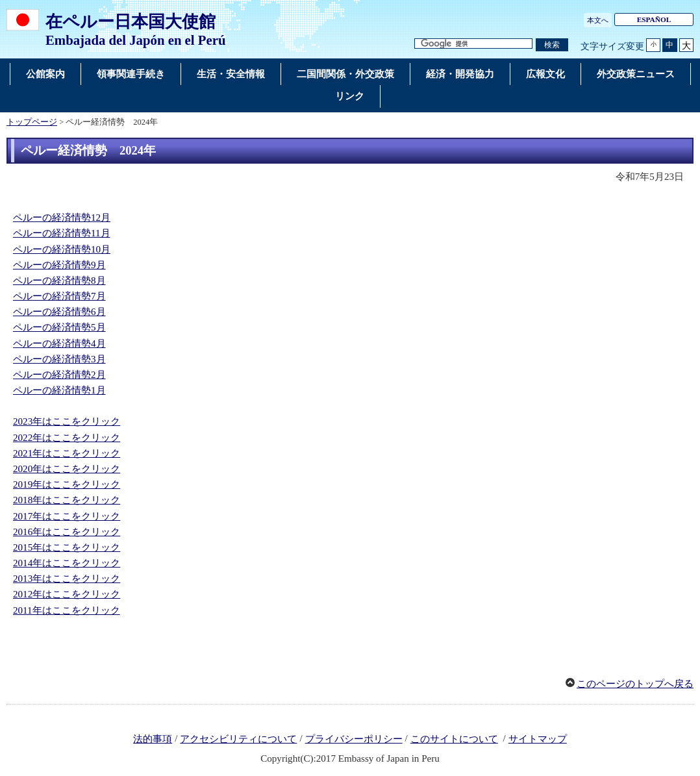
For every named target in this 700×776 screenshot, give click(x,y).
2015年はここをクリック (67, 547)
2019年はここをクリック (67, 484)
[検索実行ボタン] (552, 45)
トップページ (32, 122)
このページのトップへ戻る (635, 684)
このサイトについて (454, 739)
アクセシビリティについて (238, 739)
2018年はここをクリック (67, 500)
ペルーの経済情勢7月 (59, 296)
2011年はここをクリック (67, 610)
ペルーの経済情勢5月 (59, 327)
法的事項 (153, 739)
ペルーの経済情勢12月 (62, 218)
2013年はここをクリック (67, 579)
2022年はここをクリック (67, 438)
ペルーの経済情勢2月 (59, 375)
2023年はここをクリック (67, 421)
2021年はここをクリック (67, 453)
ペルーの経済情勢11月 (62, 233)
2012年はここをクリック (67, 594)
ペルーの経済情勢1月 (59, 390)
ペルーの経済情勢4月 (59, 344)
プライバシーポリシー (354, 739)
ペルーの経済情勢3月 (59, 359)
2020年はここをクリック (67, 469)
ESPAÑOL (654, 19)
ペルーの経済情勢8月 (59, 281)
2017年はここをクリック (67, 516)
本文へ (598, 20)
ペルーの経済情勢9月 (59, 265)
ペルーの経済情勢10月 (62, 249)
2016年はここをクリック (67, 532)
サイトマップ (538, 739)
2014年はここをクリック (67, 563)
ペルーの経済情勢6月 (59, 312)
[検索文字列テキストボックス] (473, 44)
